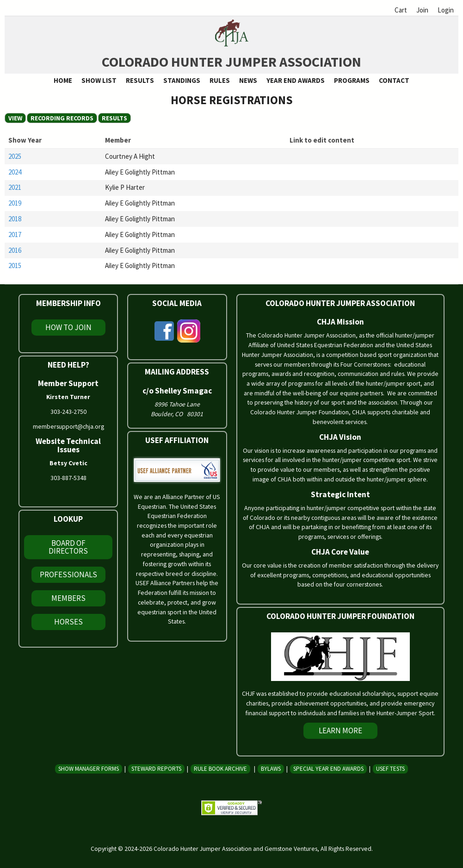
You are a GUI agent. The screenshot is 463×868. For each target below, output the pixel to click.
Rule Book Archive (220, 769)
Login (446, 10)
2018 (15, 219)
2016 (15, 250)
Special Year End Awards (328, 769)
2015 (15, 265)
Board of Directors (68, 547)
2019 (15, 203)
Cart (401, 10)
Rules (220, 80)
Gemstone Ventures (291, 849)
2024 (15, 172)
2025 (15, 156)
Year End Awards (296, 80)
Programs (352, 80)
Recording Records (64, 118)
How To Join (68, 327)
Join (422, 10)
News (248, 80)
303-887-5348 (68, 478)
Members (68, 598)
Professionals (68, 575)
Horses (68, 622)
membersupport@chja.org (68, 426)
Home (63, 80)
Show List (99, 80)
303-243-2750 (68, 412)
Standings (182, 80)
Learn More (340, 731)
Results (140, 80)
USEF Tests (390, 769)
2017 (15, 234)
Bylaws (271, 769)
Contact (394, 80)
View (15, 118)
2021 (15, 187)
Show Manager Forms (89, 769)
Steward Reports (156, 769)
